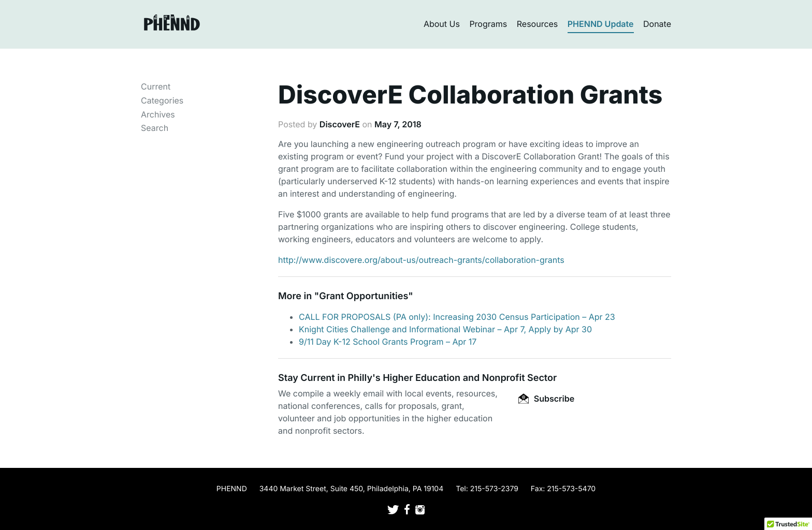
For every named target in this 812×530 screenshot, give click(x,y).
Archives (158, 114)
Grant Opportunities (364, 296)
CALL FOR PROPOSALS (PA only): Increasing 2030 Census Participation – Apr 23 (457, 317)
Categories (162, 100)
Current (156, 86)
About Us (442, 24)
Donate (657, 24)
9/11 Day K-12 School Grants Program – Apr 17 (388, 342)
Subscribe (546, 399)
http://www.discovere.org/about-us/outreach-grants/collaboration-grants (421, 260)
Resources (538, 24)
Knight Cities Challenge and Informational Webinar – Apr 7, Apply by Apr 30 (445, 329)
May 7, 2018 (398, 124)
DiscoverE (340, 124)
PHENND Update (601, 24)
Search (155, 128)
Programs (488, 24)
